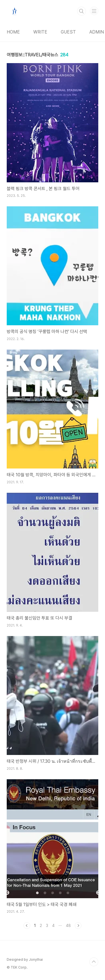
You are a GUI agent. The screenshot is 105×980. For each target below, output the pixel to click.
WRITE (40, 32)
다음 (78, 926)
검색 (81, 11)
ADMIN (97, 32)
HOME (13, 32)
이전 (27, 926)
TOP (94, 962)
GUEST (68, 32)
